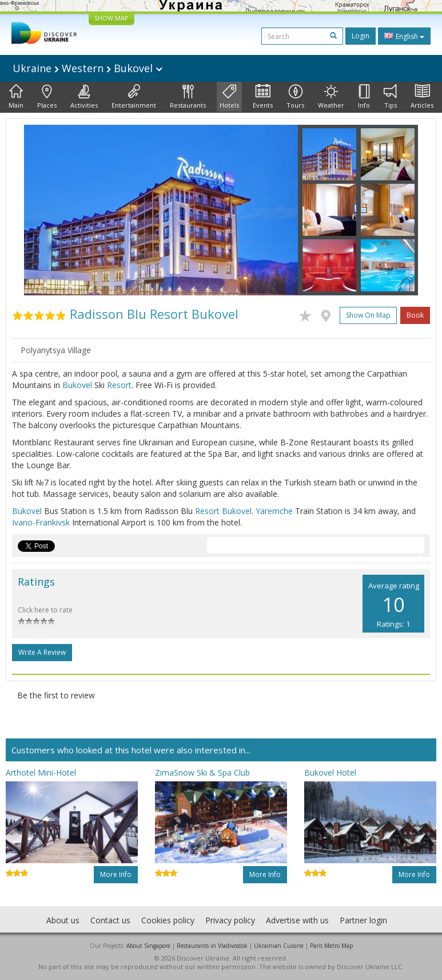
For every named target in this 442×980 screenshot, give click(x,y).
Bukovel (77, 385)
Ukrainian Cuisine (279, 946)
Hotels (229, 97)
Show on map (368, 315)
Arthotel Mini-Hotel (41, 772)
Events (263, 97)
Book (415, 315)
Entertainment (134, 97)
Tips (390, 97)
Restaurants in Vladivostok (212, 946)
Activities (84, 97)
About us (63, 920)
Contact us (110, 920)
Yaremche (274, 511)
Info (364, 97)
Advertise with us (297, 920)
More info (116, 874)
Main (16, 97)
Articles (422, 97)
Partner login (363, 920)
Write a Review (42, 652)
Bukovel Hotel (330, 772)
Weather (331, 97)
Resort (119, 385)
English (404, 36)
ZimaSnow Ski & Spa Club (202, 772)
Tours (295, 97)
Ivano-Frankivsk (41, 522)
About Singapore (148, 946)
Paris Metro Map (331, 946)
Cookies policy (168, 920)
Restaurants (188, 97)
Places (47, 97)
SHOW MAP (112, 18)
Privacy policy (230, 920)
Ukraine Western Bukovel (87, 68)
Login (361, 36)
